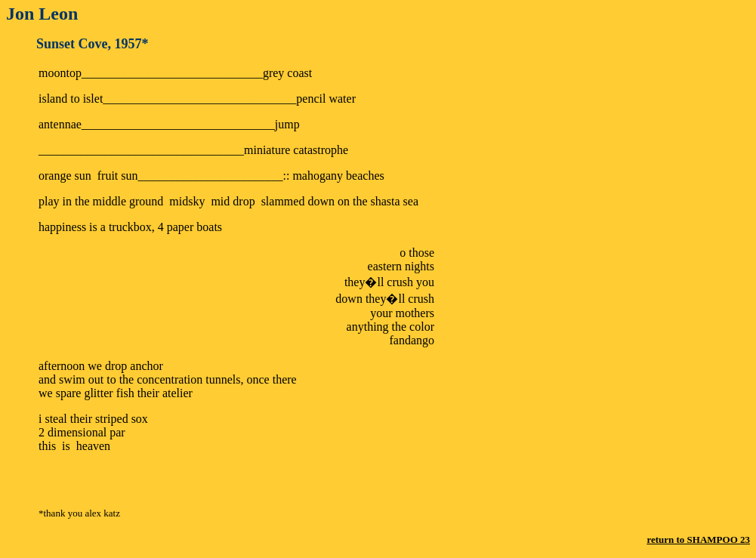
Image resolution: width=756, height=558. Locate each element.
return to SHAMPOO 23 (698, 540)
